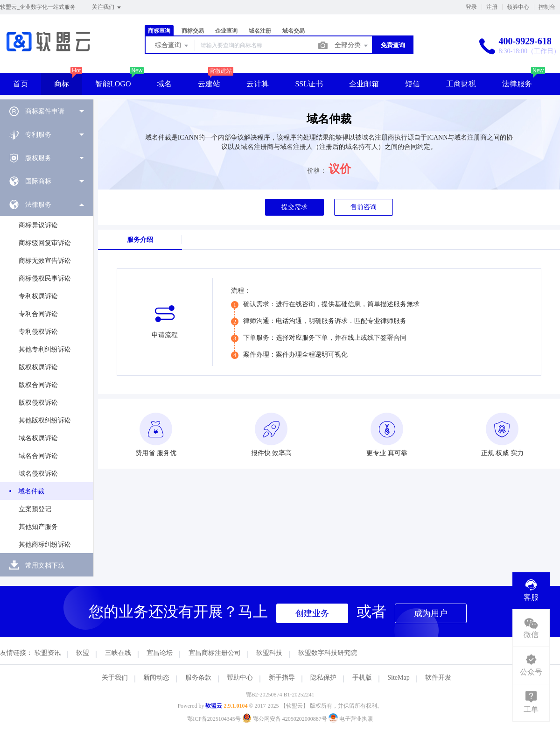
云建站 (209, 84)
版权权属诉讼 (38, 367)
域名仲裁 (31, 491)
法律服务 (517, 84)
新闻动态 (156, 678)
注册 (492, 7)
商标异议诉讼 (38, 225)
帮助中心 (240, 678)
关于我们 (115, 678)
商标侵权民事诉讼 (45, 278)
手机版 (362, 678)
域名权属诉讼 (38, 438)
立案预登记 (35, 509)
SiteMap (398, 678)
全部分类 (352, 46)
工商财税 (461, 84)
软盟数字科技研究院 (328, 653)
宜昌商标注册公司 (215, 653)
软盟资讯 (48, 653)
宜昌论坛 (160, 653)
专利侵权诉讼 (38, 332)
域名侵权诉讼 (38, 474)
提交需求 (294, 207)
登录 (471, 7)
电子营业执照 (351, 719)
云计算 (258, 84)
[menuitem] (47, 111)
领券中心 (518, 7)
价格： (317, 171)
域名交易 (294, 31)
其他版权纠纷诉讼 (45, 420)
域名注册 (260, 31)
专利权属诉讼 (38, 296)
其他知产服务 (38, 527)
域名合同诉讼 (38, 456)
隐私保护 (323, 678)
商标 (62, 84)
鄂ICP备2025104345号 (214, 719)
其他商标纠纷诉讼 (45, 545)
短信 (413, 84)
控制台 (547, 7)
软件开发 (438, 678)
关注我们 (107, 7)
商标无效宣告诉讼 (45, 261)
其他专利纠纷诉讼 (45, 349)
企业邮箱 (364, 84)
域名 (164, 84)
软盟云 (214, 706)
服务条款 (198, 678)
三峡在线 (118, 653)
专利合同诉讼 (38, 314)
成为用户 (431, 613)
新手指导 (282, 678)
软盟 (83, 653)
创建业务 (312, 613)
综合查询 (172, 46)
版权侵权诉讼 (38, 403)
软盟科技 (269, 653)
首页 (21, 84)
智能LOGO (113, 84)
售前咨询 (364, 207)
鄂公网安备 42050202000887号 (285, 719)
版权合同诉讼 (38, 385)
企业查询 (226, 31)
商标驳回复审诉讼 (45, 243)
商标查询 (159, 31)
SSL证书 (309, 84)
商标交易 (193, 31)
